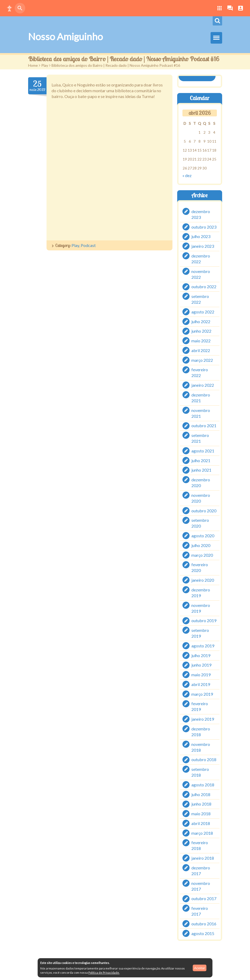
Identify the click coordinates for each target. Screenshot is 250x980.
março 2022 (202, 360)
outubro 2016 (204, 924)
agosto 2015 (203, 933)
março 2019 (202, 694)
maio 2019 (201, 675)
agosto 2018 (203, 785)
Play (45, 65)
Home (33, 65)
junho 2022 (201, 331)
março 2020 (202, 555)
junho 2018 (201, 804)
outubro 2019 (204, 620)
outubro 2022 (204, 287)
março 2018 (202, 833)
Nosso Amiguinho (65, 37)
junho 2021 (201, 470)
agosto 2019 (203, 646)
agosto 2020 (203, 536)
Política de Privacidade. (104, 973)
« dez (187, 175)
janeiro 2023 (203, 246)
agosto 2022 (203, 312)
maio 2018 (201, 814)
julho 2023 (201, 236)
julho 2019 (201, 655)
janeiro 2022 (203, 385)
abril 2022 (201, 350)
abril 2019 (201, 684)
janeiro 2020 (203, 580)
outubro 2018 (204, 759)
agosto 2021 (203, 451)
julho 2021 (201, 460)
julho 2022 (201, 321)
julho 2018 (201, 794)
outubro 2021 (204, 425)
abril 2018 (201, 823)
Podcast (88, 245)
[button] (9, 8)
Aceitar (199, 968)
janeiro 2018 (203, 858)
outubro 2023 (204, 227)
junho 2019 (201, 665)
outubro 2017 (204, 898)
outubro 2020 (204, 510)
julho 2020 (201, 545)
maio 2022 (201, 341)
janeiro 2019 (203, 719)
